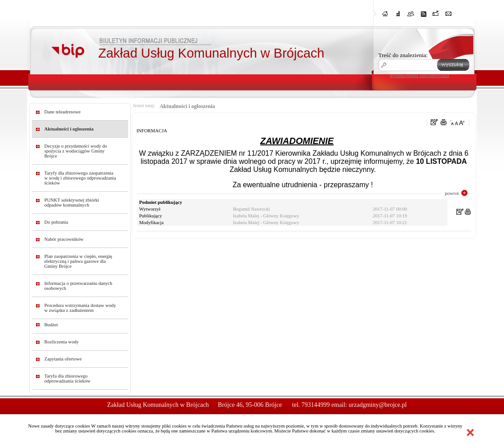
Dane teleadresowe (63, 112)
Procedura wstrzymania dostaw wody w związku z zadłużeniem (80, 308)
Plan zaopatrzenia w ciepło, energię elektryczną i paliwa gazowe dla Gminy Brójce (78, 261)
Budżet (51, 325)
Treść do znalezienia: (403, 55)
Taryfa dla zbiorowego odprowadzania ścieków (68, 378)
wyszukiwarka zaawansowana (419, 75)
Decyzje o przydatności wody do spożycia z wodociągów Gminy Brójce (76, 151)
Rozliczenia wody (62, 342)
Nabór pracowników (64, 239)
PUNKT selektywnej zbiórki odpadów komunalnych (72, 203)
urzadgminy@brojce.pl (378, 405)
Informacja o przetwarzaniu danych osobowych (78, 286)
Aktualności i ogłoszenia (69, 129)
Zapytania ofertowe (63, 359)
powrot (452, 193)
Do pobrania (56, 222)
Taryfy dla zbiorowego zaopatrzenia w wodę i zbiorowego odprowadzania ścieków (80, 178)
